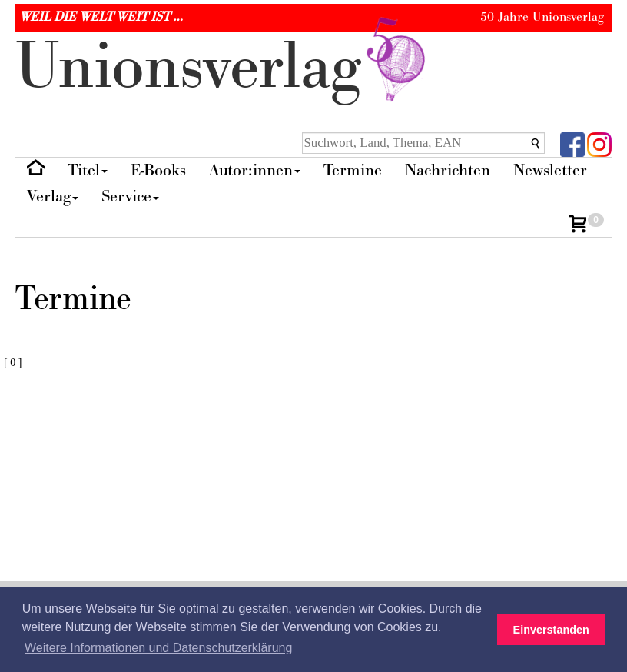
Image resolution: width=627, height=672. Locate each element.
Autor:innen (255, 170)
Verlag (53, 196)
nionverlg (224, 67)
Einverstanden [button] (551, 630)
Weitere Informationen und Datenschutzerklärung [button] (158, 648)
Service (130, 196)
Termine (353, 170)
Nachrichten (448, 170)
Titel (88, 170)
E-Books (158, 170)
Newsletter (550, 170)
